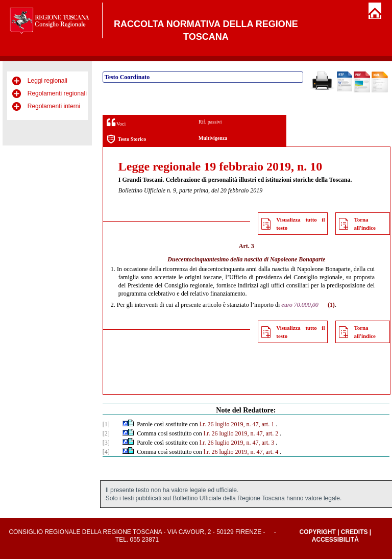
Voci (116, 122)
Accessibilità (335, 540)
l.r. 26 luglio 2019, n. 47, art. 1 (237, 424)
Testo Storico (126, 139)
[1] (106, 424)
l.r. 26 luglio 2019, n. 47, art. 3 (237, 443)
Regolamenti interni (54, 106)
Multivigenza (213, 138)
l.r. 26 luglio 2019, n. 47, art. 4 (241, 452)
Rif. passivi (210, 122)
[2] (106, 433)
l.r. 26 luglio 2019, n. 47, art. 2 (241, 433)
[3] (106, 443)
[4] (106, 452)
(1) (331, 305)
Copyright (317, 532)
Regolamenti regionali (57, 93)
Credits (354, 532)
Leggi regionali (47, 81)
